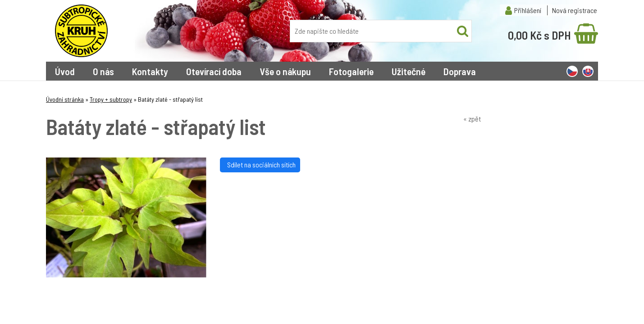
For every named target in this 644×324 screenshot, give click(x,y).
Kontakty (150, 71)
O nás (103, 71)
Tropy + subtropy (111, 99)
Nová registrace (575, 10)
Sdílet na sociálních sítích (260, 164)
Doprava (460, 71)
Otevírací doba (214, 71)
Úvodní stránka (65, 99)
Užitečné (409, 71)
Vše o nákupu (285, 71)
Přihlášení (528, 10)
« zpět (472, 119)
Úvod (65, 71)
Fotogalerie (351, 71)
